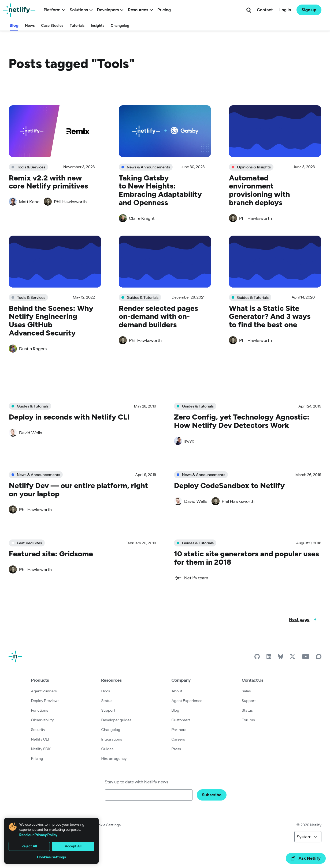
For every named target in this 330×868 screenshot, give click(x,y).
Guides (107, 749)
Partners (179, 730)
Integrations (112, 739)
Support (108, 710)
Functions (40, 710)
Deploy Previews (45, 701)
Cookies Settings (51, 857)
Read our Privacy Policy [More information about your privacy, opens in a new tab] (38, 835)
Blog (14, 25)
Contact (265, 10)
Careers (178, 739)
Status (107, 701)
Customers (181, 720)
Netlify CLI (40, 739)
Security (38, 730)
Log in (285, 10)
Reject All (29, 846)
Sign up (309, 10)
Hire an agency (114, 758)
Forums (248, 720)
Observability (42, 720)
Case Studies (52, 26)
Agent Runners (44, 691)
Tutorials (77, 26)
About (177, 691)
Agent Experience (187, 701)
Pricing (164, 10)
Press (176, 749)
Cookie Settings (107, 825)
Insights (98, 26)
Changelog (120, 26)
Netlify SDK (41, 749)
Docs (106, 691)
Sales (246, 691)
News (30, 26)
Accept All (73, 846)
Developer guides (116, 720)
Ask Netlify (306, 858)
